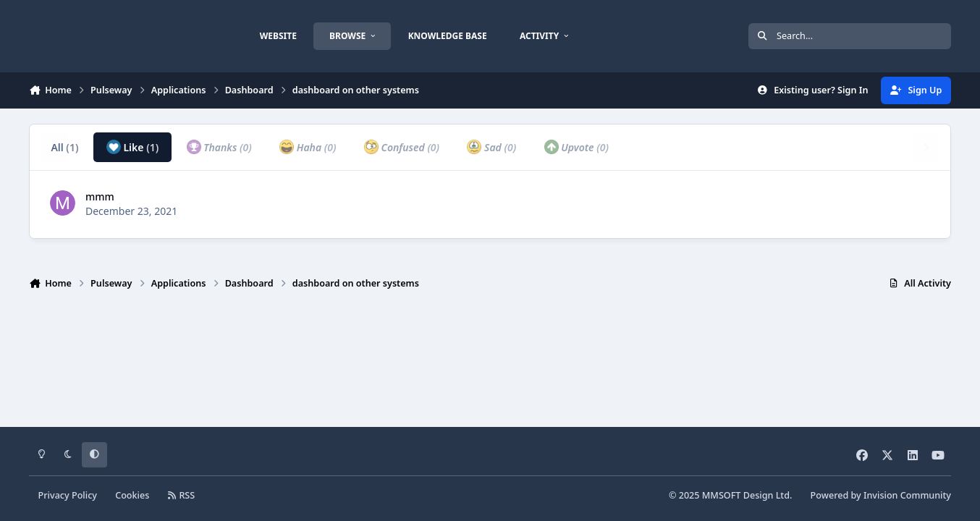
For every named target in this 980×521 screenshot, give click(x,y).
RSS (182, 495)
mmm (100, 196)
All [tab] (64, 147)
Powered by (881, 495)
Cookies (132, 495)
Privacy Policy (68, 495)
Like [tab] (132, 147)
